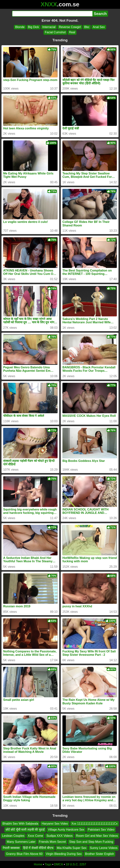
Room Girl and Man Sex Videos (97, 836)
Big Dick (33, 27)
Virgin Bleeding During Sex (64, 854)
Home (38, 864)
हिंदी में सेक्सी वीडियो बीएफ (38, 848)
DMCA (58, 864)
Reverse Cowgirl (70, 27)
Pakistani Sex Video (101, 830)
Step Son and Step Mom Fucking (91, 842)
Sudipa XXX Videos (60, 836)
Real (72, 32)
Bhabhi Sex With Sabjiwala (20, 824)
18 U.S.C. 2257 (76, 864)
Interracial (49, 27)
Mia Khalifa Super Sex (72, 848)
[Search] (52, 14)
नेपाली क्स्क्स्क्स (11, 848)
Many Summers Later (21, 842)
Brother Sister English (99, 854)
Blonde (20, 27)
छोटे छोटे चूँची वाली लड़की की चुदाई (25, 830)
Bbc (87, 27)
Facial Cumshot (55, 32)
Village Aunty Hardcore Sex (66, 830)
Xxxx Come (35, 836)
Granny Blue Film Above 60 (24, 854)
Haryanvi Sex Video (55, 824)
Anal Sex (99, 27)
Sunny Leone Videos (104, 848)
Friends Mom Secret (52, 842)
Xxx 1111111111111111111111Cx (94, 824)
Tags (48, 864)
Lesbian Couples (13, 836)
